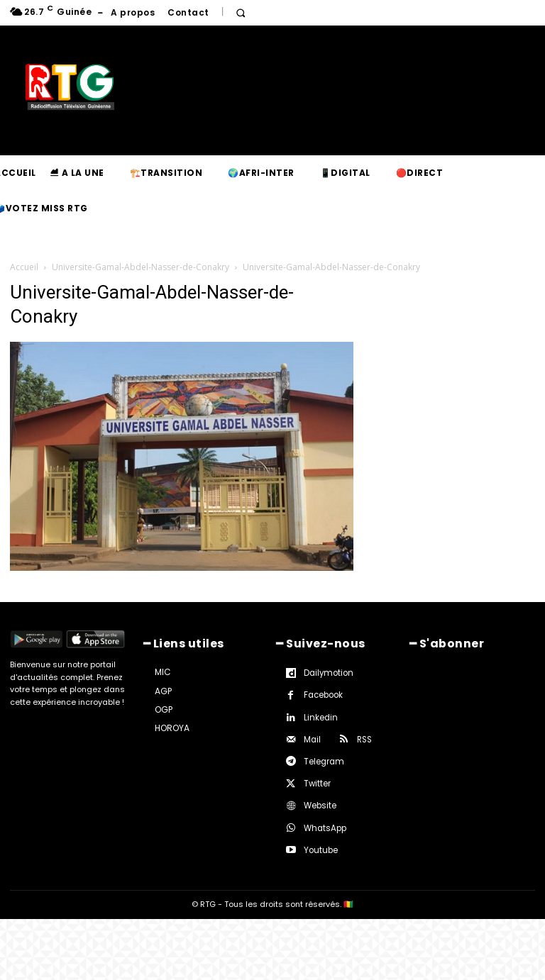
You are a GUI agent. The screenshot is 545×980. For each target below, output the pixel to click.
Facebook (323, 694)
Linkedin (320, 716)
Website (320, 804)
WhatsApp (324, 826)
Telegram (323, 760)
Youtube (320, 849)
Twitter (317, 782)
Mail (312, 738)
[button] (241, 13)
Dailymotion (327, 672)
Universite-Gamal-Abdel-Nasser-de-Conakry (141, 267)
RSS (364, 738)
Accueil (24, 267)
